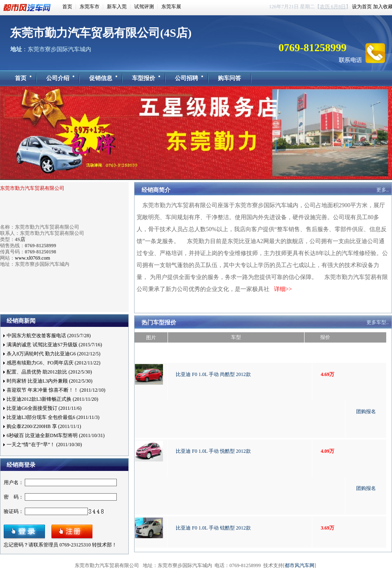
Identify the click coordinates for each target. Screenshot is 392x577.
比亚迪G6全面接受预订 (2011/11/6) (44, 408)
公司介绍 (58, 78)
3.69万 (327, 528)
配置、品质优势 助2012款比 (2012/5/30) (49, 372)
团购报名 (366, 411)
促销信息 (101, 78)
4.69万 (327, 374)
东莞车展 (171, 7)
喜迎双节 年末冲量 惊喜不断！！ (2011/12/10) (56, 390)
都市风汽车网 (28, 8)
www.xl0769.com (32, 258)
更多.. (383, 190)
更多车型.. (378, 322)
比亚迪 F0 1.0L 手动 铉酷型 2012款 (213, 528)
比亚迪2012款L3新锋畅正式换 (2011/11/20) (52, 399)
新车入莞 (117, 7)
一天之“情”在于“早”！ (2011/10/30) (44, 445)
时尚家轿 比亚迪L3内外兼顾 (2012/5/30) (50, 381)
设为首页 (362, 7)
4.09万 (327, 451)
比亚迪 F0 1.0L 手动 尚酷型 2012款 (213, 374)
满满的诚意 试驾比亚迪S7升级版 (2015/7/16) (54, 345)
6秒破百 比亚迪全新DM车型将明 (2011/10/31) (56, 435)
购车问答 (229, 78)
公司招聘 (187, 78)
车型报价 (144, 78)
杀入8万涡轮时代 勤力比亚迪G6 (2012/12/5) (53, 354)
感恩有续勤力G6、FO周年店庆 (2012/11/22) (53, 363)
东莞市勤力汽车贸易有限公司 (32, 188)
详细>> (283, 289)
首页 (67, 7)
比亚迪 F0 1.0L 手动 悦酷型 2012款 (213, 451)
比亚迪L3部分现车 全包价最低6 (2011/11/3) (53, 417)
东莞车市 (90, 7)
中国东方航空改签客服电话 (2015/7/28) (49, 336)
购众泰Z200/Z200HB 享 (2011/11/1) (44, 426)
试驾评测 (144, 7)
